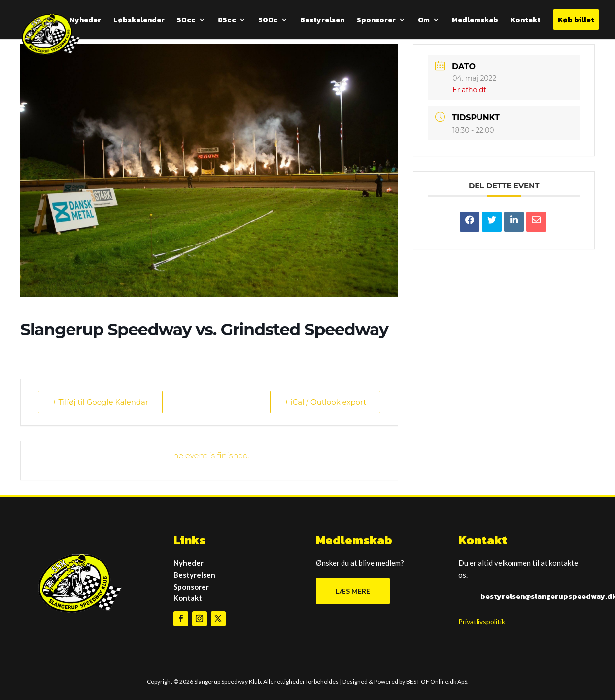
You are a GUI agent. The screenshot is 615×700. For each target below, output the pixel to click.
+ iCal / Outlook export (325, 402)
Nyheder (85, 21)
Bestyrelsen (322, 21)
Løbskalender (139, 21)
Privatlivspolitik (482, 621)
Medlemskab (475, 21)
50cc (186, 21)
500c (268, 21)
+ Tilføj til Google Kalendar (100, 402)
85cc (227, 21)
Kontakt (526, 21)
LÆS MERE (353, 591)
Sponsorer (376, 21)
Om (424, 21)
